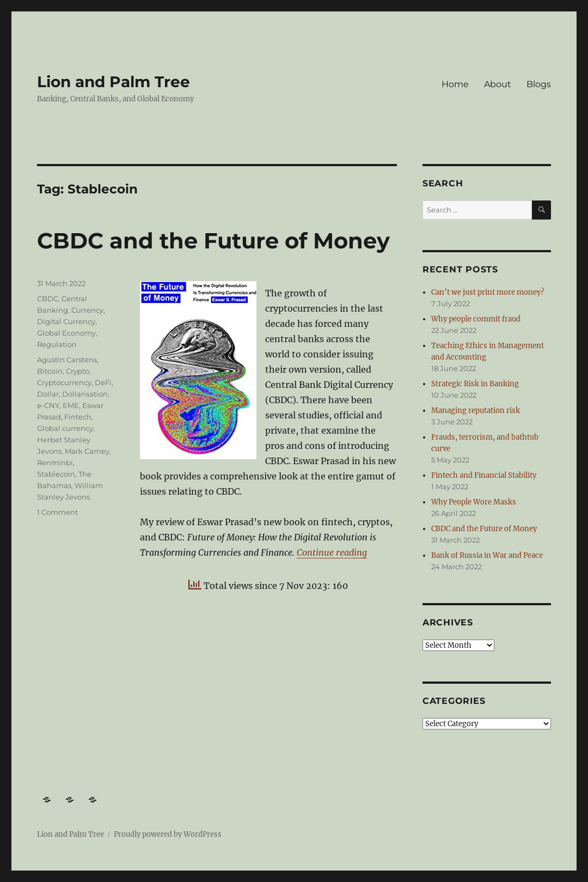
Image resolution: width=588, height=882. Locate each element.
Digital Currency (66, 321)
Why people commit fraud (476, 319)
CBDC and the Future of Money (213, 241)
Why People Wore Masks (474, 502)
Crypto (78, 371)
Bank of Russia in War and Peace (487, 555)
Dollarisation (85, 394)
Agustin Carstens (67, 360)
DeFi (103, 382)
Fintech (78, 417)
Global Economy (66, 333)
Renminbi (55, 463)
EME (71, 405)
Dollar (48, 394)
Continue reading (332, 552)
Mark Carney (87, 451)
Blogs (539, 84)
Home (455, 84)
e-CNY (48, 405)
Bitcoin (50, 371)
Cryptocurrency (64, 382)
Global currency (65, 428)
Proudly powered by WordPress (168, 834)
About (498, 84)
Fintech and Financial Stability (484, 475)
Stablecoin (56, 474)
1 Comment (57, 512)
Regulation (57, 344)
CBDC (48, 299)
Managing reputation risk (476, 410)
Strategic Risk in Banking (475, 384)
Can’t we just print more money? (488, 292)
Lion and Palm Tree (114, 82)
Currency (87, 310)
